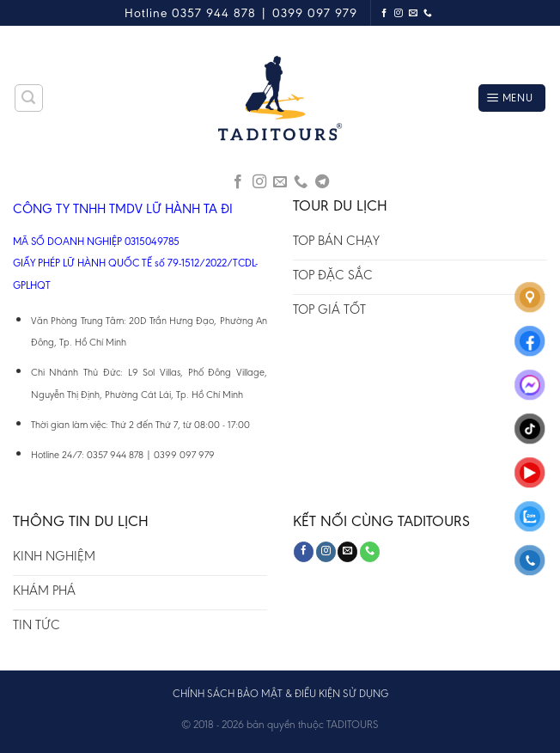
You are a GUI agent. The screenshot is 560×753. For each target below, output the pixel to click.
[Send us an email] (414, 13)
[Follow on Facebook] (384, 13)
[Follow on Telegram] (322, 182)
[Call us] (428, 13)
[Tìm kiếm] (29, 98)
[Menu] (512, 98)
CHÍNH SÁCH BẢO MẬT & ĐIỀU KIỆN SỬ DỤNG (280, 693)
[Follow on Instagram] (399, 13)
